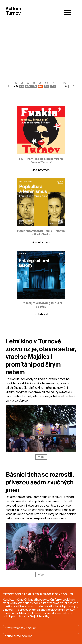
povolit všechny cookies (21, 628)
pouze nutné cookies (18, 636)
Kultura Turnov (13, 11)
